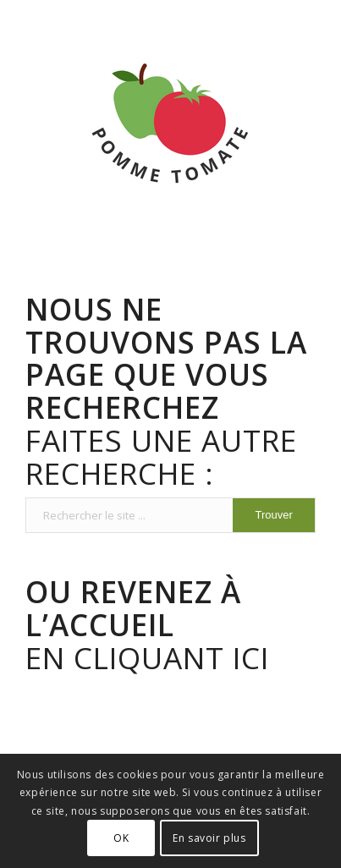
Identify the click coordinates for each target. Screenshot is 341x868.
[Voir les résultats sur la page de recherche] (273, 515)
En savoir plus (209, 838)
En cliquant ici (147, 624)
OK (121, 838)
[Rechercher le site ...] (170, 515)
